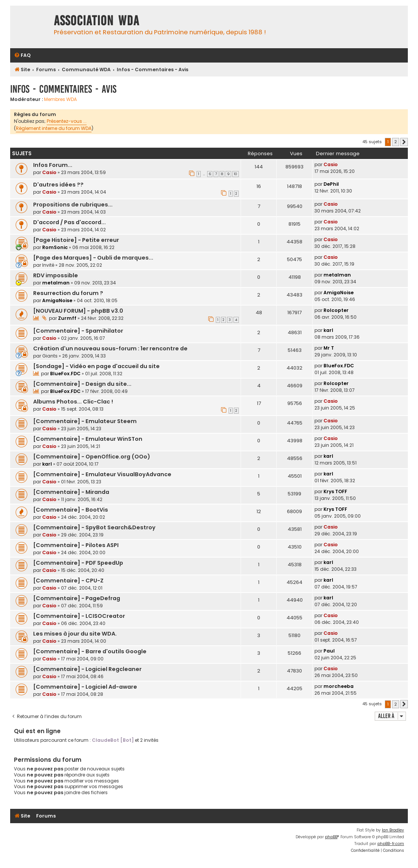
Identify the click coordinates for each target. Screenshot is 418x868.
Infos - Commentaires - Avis (63, 89)
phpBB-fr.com (391, 844)
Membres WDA (60, 99)
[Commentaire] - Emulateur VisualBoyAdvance (102, 474)
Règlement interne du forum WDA (54, 128)
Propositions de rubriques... (73, 205)
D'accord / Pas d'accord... (69, 222)
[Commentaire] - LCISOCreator (79, 616)
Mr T (329, 348)
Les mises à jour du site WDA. (75, 634)
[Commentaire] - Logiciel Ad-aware (85, 687)
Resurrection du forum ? (68, 293)
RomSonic (55, 247)
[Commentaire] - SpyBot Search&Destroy (94, 527)
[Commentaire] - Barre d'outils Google (90, 651)
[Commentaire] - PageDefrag (77, 598)
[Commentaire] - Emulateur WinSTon (88, 439)
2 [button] (396, 142)
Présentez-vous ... (67, 121)
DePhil (331, 184)
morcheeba (339, 686)
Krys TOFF (335, 491)
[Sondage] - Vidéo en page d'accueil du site (96, 366)
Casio (49, 172)
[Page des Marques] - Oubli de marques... (93, 258)
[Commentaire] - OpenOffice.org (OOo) (92, 457)
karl (328, 330)
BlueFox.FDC (65, 374)
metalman (56, 283)
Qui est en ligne (37, 731)
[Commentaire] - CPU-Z (68, 581)
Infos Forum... (53, 165)
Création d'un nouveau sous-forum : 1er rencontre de (110, 348)
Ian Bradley (393, 830)
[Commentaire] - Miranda (71, 492)
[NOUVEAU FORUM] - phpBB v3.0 (78, 311)
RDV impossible (56, 275)
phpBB (331, 837)
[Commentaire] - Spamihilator (78, 331)
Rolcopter (336, 310)
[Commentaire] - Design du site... (82, 384)
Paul (329, 651)
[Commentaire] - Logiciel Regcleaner (87, 669)
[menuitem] (22, 56)
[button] (404, 142)
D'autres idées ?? (58, 185)
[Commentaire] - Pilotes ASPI (76, 545)
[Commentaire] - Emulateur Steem (85, 421)
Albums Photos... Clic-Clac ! (73, 402)
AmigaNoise (57, 300)
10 (236, 174)
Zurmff (67, 318)
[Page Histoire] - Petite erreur (76, 240)
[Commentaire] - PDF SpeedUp (78, 563)
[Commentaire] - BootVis (71, 510)
